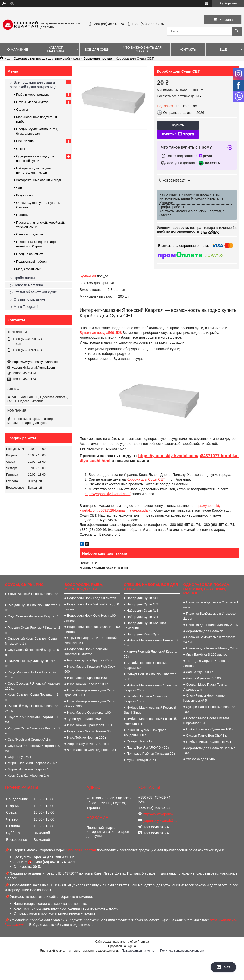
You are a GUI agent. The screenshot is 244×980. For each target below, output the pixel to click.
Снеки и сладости (30, 234)
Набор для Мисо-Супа (143, 634)
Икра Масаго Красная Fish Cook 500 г (90, 669)
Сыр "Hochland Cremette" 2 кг (30, 739)
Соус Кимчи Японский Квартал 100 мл (32, 748)
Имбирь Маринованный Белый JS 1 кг (151, 643)
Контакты (188, 49)
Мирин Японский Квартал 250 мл (32, 763)
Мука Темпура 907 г (142, 760)
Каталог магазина (56, 49)
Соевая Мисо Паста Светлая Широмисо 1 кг (207, 721)
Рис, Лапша (25, 141)
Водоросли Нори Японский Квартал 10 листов (86, 652)
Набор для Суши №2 (142, 604)
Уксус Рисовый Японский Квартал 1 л (32, 596)
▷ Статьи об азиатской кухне (33, 292)
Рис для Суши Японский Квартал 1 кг (32, 607)
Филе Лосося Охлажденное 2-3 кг (92, 750)
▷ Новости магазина (27, 285)
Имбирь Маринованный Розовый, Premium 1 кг (150, 721)
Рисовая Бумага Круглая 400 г (90, 660)
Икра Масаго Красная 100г (87, 678)
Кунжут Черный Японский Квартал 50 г (151, 654)
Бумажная (88, 276)
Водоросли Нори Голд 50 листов (92, 598)
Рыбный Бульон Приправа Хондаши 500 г (145, 732)
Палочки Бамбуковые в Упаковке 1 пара (211, 605)
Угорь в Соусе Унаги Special (88, 744)
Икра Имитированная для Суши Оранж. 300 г (90, 704)
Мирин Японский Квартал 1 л (30, 769)
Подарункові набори (31, 261)
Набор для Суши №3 (142, 610)
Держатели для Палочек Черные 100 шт (209, 750)
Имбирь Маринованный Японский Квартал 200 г (151, 688)
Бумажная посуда (98, 58)
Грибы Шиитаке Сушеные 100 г (210, 729)
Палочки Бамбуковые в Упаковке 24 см (210, 640)
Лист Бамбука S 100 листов (207, 655)
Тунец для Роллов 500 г (85, 719)
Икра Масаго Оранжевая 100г (90, 713)
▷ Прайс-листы (22, 278)
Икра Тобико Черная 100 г (87, 737)
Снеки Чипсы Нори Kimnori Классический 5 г (205, 698)
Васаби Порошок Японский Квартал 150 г (146, 699)
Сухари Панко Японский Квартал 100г (210, 709)
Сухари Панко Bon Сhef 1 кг (207, 735)
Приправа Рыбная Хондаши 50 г (151, 754)
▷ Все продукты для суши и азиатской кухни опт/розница (33, 85)
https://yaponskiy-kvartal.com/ (108, 494)
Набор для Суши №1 (142, 598)
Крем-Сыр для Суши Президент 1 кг (32, 697)
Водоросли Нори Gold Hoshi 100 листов (90, 618)
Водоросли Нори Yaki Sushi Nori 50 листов (92, 629)
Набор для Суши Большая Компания (145, 625)
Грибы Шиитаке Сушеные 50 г (209, 742)
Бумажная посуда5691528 (101, 333)
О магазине (18, 49)
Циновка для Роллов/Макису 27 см (212, 625)
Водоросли (24, 195)
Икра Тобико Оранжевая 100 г (90, 725)
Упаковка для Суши (201, 759)
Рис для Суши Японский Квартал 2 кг (32, 630)
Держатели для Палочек (205, 631)
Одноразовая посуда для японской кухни (47, 58)
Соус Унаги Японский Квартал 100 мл (32, 720)
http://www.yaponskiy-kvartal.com (36, 362)
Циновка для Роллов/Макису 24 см (212, 648)
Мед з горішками (29, 269)
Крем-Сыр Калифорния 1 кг (28, 776)
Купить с (178, 134)
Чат (223, 967)
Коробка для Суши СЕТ (146, 479)
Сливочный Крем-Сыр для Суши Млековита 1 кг (31, 641)
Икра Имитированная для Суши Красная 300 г (90, 693)
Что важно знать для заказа (143, 49)
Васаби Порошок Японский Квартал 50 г (146, 665)
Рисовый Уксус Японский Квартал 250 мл (32, 708)
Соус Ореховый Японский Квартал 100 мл (32, 686)
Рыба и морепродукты (33, 94)
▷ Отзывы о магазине (28, 299)
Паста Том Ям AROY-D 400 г (148, 747)
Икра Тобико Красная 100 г (87, 684)
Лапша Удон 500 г (200, 672)
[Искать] (237, 31)
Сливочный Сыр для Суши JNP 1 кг (31, 663)
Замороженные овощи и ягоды (39, 180)
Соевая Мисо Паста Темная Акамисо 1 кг (206, 687)
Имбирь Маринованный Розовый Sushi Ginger (150, 710)
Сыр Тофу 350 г (19, 757)
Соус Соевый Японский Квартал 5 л (32, 652)
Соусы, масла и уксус (32, 102)
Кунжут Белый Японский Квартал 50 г (150, 676)
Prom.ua (143, 942)
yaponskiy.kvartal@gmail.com (33, 368)
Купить (178, 125)
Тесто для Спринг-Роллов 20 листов (206, 663)
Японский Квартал (81, 850)
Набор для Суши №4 (142, 617)
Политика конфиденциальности (182, 951)
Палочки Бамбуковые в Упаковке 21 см (210, 616)
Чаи (19, 188)
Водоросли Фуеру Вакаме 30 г (90, 731)
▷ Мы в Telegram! (24, 307)
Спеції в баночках (30, 254)
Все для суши (97, 49)
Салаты (22, 109)
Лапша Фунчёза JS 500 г (205, 678)
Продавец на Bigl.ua (122, 946)
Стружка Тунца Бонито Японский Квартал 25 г (91, 640)
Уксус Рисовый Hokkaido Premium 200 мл (32, 675)
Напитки (22, 215)
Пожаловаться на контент (140, 951)
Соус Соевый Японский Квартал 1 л (32, 619)
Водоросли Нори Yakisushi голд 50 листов (92, 607)
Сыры (21, 149)
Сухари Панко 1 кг (140, 741)
